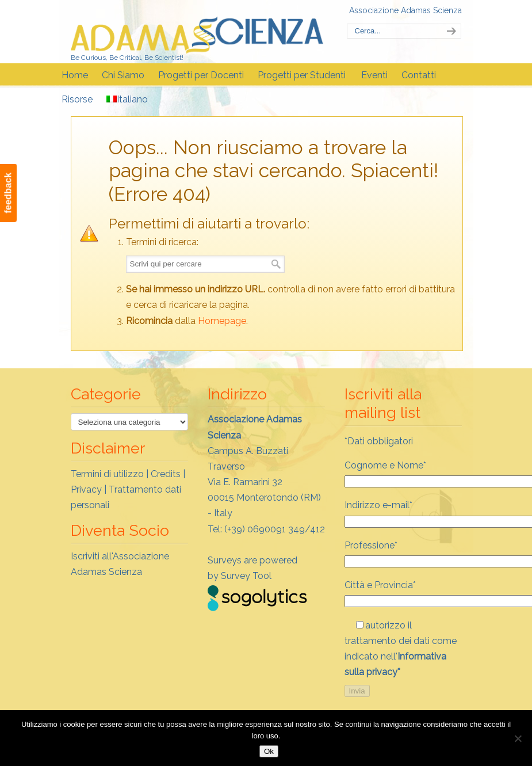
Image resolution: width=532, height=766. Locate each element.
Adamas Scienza (197, 31)
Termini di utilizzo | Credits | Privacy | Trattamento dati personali (128, 489)
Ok (269, 751)
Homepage (222, 321)
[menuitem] (128, 100)
